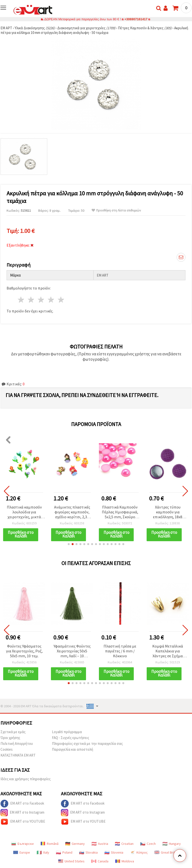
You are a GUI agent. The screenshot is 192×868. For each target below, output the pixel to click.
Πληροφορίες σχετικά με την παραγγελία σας (87, 743)
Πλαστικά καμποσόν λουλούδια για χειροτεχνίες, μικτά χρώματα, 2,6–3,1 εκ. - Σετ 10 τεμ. (24, 512)
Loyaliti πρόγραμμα (67, 732)
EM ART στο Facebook (22, 804)
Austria (100, 844)
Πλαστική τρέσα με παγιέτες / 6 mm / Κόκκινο (120, 651)
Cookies (7, 749)
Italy (43, 852)
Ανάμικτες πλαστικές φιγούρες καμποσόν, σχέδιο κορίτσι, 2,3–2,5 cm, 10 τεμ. (72, 512)
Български (22, 844)
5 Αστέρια (61, 300)
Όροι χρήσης (10, 738)
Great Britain (167, 852)
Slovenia (114, 852)
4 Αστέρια (51, 300)
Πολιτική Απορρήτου (17, 743)
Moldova (125, 861)
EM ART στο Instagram (22, 813)
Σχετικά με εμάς (13, 732)
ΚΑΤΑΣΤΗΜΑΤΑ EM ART (18, 755)
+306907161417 (136, 19)
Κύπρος (139, 852)
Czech (148, 844)
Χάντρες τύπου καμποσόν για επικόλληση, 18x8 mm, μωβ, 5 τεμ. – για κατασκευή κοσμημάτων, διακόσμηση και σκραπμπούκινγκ (168, 512)
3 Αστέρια (41, 300)
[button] (69, 544)
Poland (64, 852)
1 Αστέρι (21, 300)
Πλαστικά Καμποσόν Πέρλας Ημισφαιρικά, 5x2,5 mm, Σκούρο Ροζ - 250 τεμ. (120, 512)
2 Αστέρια (31, 300)
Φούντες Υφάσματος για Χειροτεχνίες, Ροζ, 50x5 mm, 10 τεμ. (24, 651)
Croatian (124, 844)
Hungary (172, 844)
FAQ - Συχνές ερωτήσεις (71, 738)
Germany (75, 844)
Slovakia (88, 852)
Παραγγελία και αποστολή (72, 749)
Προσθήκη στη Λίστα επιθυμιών (116, 210)
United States (71, 861)
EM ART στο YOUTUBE (23, 822)
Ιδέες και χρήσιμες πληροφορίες (26, 779)
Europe (22, 852)
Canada (100, 861)
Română (49, 844)
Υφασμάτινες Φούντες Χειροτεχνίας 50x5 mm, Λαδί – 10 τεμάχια (72, 651)
